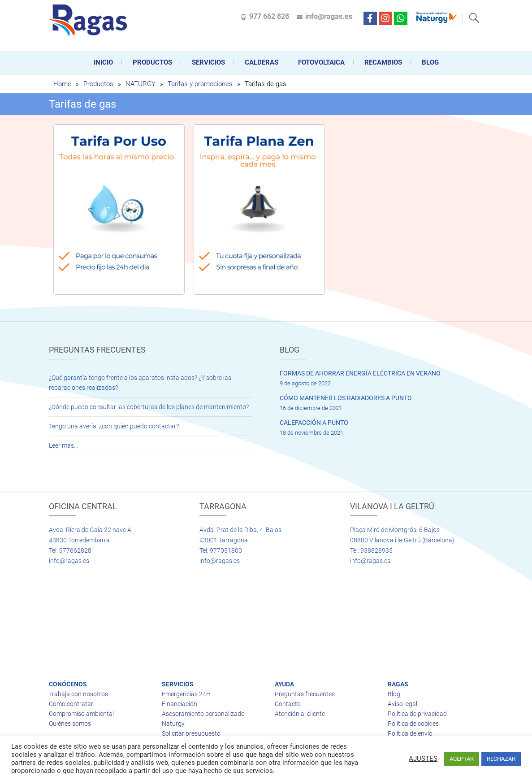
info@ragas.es (329, 16)
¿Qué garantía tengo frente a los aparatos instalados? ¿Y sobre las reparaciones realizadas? (140, 383)
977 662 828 (269, 16)
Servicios (208, 62)
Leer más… (63, 445)
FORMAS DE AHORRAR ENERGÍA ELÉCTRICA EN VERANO (360, 373)
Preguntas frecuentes (305, 694)
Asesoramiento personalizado (203, 714)
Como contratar (71, 704)
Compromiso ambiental (81, 714)
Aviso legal (402, 704)
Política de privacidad (417, 714)
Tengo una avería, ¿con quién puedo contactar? (114, 426)
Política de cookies (413, 724)
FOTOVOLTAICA (321, 62)
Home (62, 84)
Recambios (383, 62)
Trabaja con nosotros (78, 694)
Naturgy (173, 724)
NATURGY (141, 84)
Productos (152, 62)
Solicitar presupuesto (191, 733)
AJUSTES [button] (423, 759)
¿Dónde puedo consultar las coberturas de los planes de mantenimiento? (149, 407)
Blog (430, 62)
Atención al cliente (300, 714)
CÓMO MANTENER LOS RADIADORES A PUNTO (346, 398)
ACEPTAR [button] (462, 759)
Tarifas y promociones (200, 84)
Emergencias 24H (186, 694)
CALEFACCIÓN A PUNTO (314, 423)
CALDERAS (262, 62)
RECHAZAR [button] (501, 759)
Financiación (179, 704)
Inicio (103, 62)
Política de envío (410, 733)
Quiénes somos (70, 724)
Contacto (288, 704)
